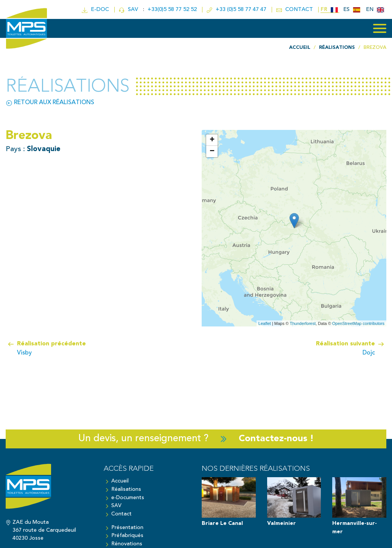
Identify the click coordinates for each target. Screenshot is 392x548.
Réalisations (126, 489)
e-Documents (128, 497)
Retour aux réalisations (50, 102)
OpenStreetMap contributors (358, 323)
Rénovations (127, 544)
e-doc (96, 10)
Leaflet (265, 323)
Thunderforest (303, 323)
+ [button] (212, 140)
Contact (121, 514)
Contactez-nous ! (276, 438)
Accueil (120, 481)
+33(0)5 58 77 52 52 (173, 10)
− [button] (212, 151)
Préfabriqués (127, 536)
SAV (129, 10)
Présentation (127, 527)
